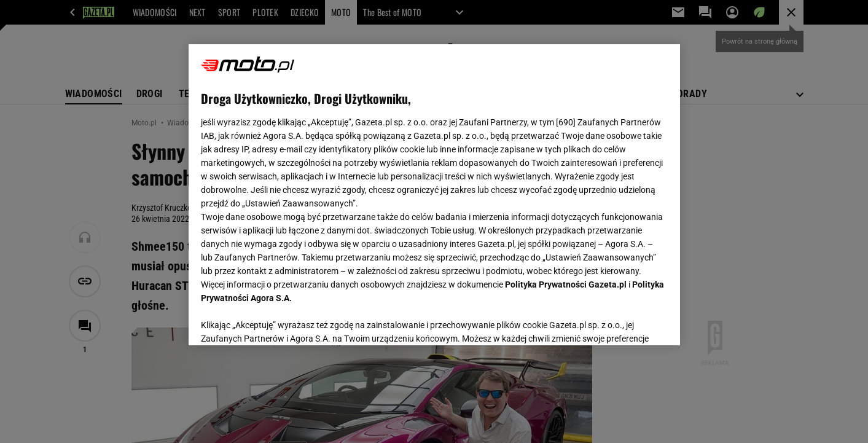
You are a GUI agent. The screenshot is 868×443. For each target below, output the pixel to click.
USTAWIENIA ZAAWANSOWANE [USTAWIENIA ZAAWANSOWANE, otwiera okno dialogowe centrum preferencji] (281, 321)
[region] (434, 195)
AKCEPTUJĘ (626, 321)
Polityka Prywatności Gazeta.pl (566, 284)
